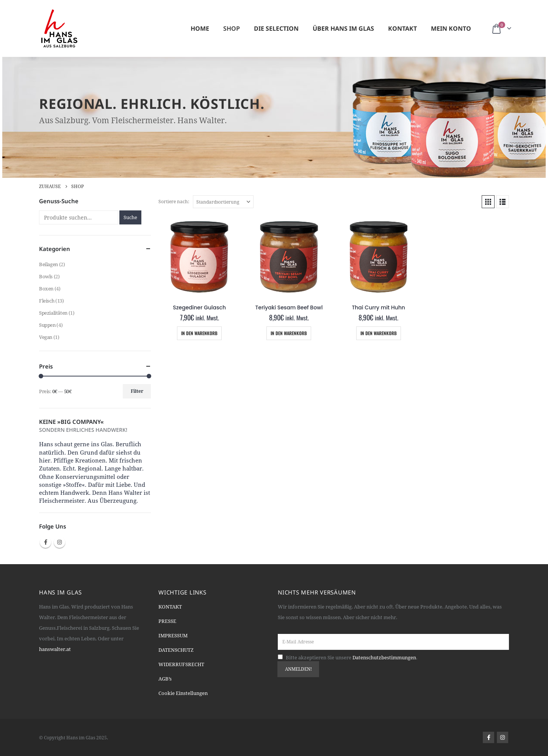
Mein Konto (451, 28)
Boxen (46, 289)
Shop (232, 28)
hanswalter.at (55, 649)
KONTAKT (170, 607)
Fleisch (47, 301)
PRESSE (167, 621)
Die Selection (276, 28)
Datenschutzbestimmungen (384, 657)
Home (200, 28)
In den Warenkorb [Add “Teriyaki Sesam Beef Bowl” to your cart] (289, 333)
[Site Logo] (59, 28)
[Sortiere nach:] (223, 202)
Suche (130, 217)
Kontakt (402, 28)
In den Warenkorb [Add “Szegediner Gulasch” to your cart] (199, 333)
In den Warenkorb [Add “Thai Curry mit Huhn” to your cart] (379, 333)
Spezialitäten (53, 313)
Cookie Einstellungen (183, 693)
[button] (488, 202)
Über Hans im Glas (343, 28)
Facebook (45, 542)
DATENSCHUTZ (176, 650)
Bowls (46, 276)
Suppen (47, 325)
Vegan (46, 337)
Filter (137, 391)
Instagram (59, 542)
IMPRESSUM (173, 635)
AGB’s (165, 679)
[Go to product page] (199, 257)
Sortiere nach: (174, 202)
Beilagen (49, 264)
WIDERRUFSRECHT (181, 664)
